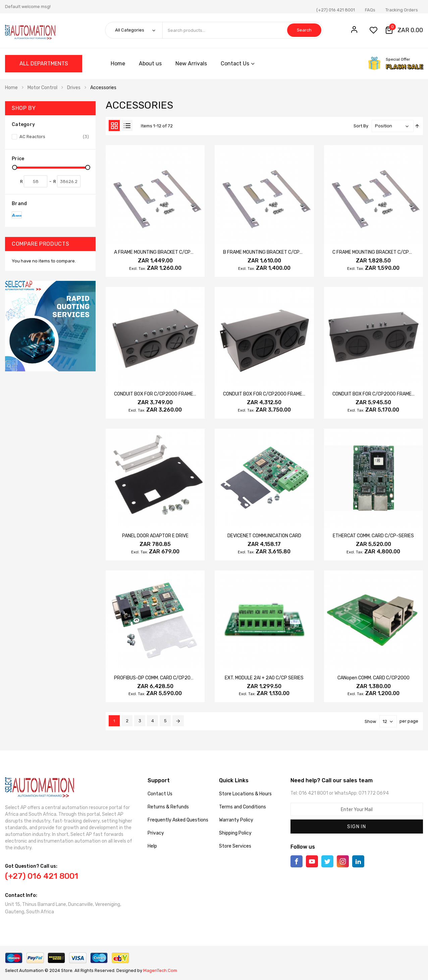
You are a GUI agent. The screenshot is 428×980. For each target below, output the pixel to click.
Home (11, 88)
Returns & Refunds (168, 807)
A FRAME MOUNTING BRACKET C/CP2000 (158, 252)
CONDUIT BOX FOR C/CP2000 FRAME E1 (265, 394)
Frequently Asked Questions (178, 820)
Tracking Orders (402, 10)
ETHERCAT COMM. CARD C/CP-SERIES (373, 536)
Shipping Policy (235, 833)
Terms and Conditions (243, 807)
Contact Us (160, 794)
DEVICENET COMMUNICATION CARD (264, 536)
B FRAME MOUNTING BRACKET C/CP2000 (267, 252)
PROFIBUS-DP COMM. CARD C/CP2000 (155, 678)
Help (152, 846)
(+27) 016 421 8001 (336, 10)
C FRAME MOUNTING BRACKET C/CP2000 (377, 252)
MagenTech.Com (160, 970)
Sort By (361, 126)
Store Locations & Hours (245, 794)
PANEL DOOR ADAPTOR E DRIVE (155, 536)
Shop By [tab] (24, 108)
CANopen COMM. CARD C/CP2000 (373, 678)
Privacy (156, 833)
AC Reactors (54, 137)
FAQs (370, 10)
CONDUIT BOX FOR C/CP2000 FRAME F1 (375, 394)
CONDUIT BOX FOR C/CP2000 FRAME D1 (157, 394)
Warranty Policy (236, 820)
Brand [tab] (19, 204)
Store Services (235, 846)
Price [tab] (18, 159)
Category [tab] (23, 125)
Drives (74, 88)
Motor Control (42, 88)
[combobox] (243, 30)
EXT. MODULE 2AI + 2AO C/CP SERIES (264, 678)
